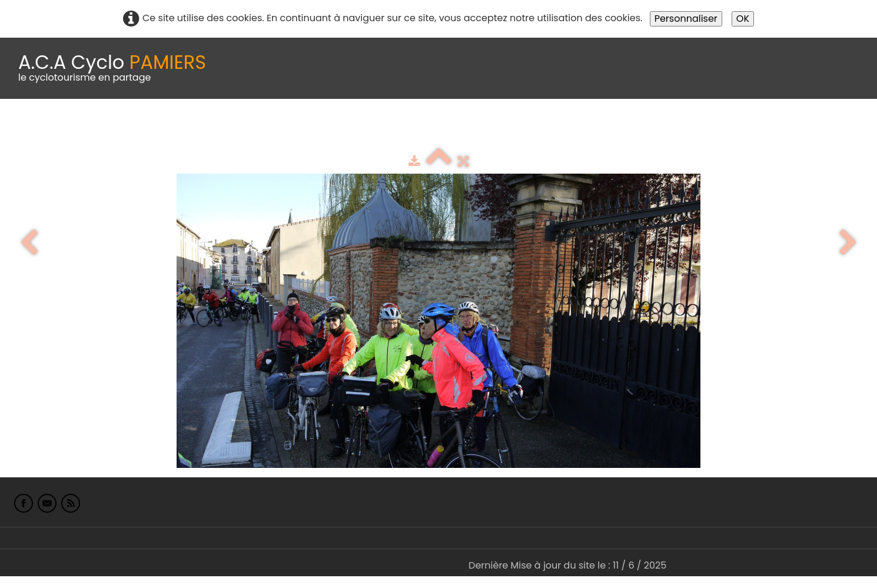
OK (743, 19)
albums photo (506, 128)
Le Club (78, 128)
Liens (573, 128)
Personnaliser (686, 19)
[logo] (112, 68)
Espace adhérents (402, 128)
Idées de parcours (294, 128)
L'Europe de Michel (645, 128)
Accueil (26, 128)
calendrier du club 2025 (174, 128)
